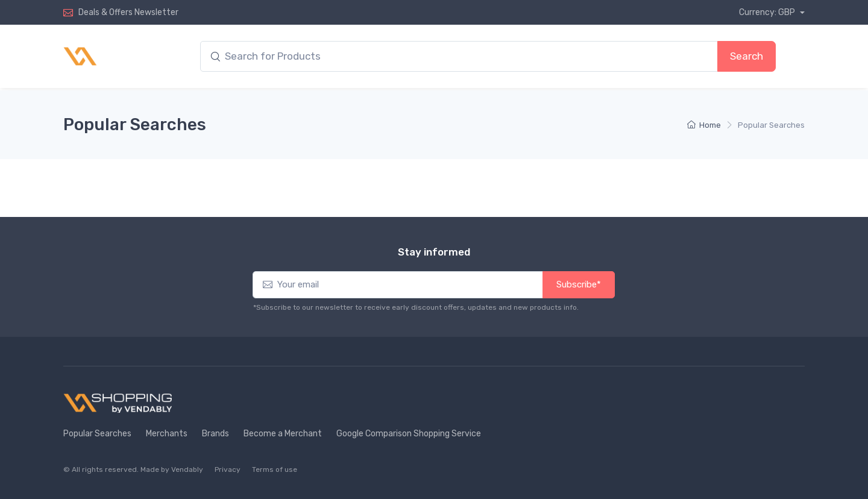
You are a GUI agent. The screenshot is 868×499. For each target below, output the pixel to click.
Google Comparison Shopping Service (409, 434)
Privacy (228, 469)
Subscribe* (579, 284)
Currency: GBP (768, 12)
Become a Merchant (283, 434)
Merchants (167, 434)
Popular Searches (97, 434)
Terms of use (275, 469)
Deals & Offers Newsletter (128, 12)
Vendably (187, 469)
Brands (215, 434)
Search (747, 56)
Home (704, 125)
